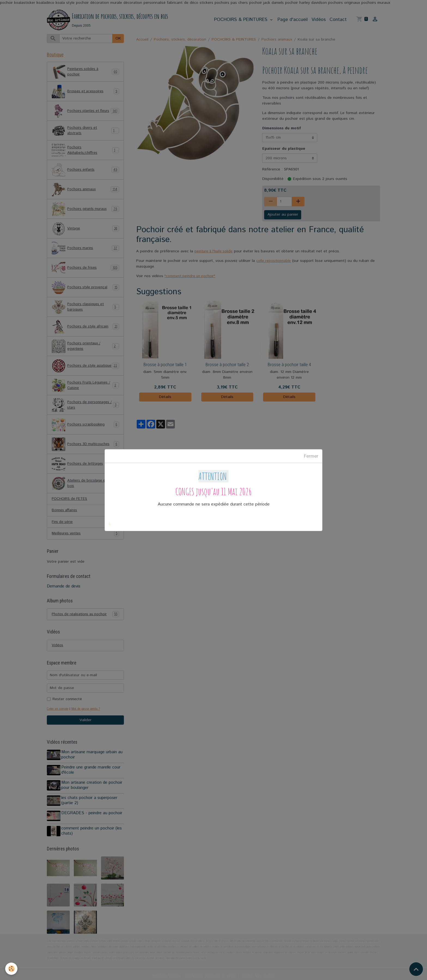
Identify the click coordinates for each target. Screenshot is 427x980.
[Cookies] (12, 969)
